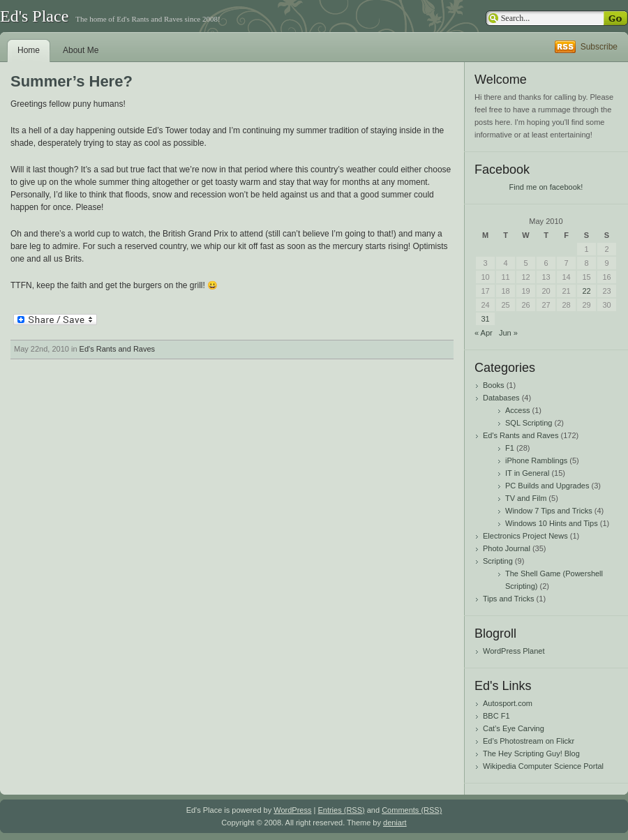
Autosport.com (508, 703)
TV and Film (526, 498)
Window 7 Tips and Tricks (549, 511)
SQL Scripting (529, 423)
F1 (510, 448)
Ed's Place (34, 16)
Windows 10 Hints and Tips (552, 523)
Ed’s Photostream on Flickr (529, 741)
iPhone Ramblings (536, 460)
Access (517, 410)
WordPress (292, 810)
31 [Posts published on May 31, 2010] (485, 319)
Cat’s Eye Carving (514, 728)
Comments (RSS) (412, 810)
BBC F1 (496, 716)
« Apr (484, 333)
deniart (395, 823)
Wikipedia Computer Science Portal (543, 766)
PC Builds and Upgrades (547, 486)
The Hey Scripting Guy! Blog (531, 753)
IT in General (527, 473)
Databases (501, 398)
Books (494, 385)
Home (29, 50)
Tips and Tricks (509, 599)
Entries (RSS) (341, 810)
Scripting (498, 561)
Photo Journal (507, 548)
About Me (81, 50)
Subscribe (599, 47)
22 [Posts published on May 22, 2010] (586, 291)
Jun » (508, 333)
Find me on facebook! (546, 187)
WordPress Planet (514, 651)
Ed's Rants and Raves (118, 349)
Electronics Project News (525, 536)
